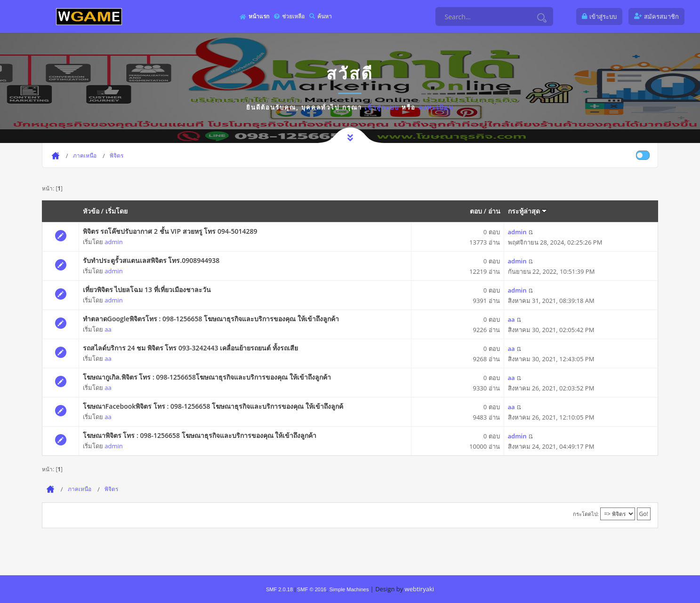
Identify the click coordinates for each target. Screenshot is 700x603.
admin (113, 242)
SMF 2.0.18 (279, 589)
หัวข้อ (91, 211)
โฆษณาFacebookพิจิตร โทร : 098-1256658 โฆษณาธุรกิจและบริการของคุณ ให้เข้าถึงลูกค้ (213, 406)
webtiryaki (419, 589)
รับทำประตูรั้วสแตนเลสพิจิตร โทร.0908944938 (151, 260)
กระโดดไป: (586, 514)
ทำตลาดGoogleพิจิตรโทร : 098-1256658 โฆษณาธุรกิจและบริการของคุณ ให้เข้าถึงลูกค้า (211, 319)
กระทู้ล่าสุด (528, 211)
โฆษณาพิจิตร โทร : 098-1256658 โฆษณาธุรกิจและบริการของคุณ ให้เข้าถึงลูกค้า (200, 435)
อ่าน (494, 211)
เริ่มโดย (117, 211)
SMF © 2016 (312, 589)
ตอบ (476, 211)
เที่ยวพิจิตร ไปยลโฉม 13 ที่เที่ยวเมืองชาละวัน (147, 290)
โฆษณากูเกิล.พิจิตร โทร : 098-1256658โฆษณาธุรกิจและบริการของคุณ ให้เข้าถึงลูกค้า (207, 377)
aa (108, 329)
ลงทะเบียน (436, 107)
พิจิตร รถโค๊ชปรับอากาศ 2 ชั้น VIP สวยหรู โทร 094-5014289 (170, 231)
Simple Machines (349, 589)
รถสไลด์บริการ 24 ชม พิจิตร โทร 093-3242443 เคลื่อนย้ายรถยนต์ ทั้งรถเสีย (190, 348)
